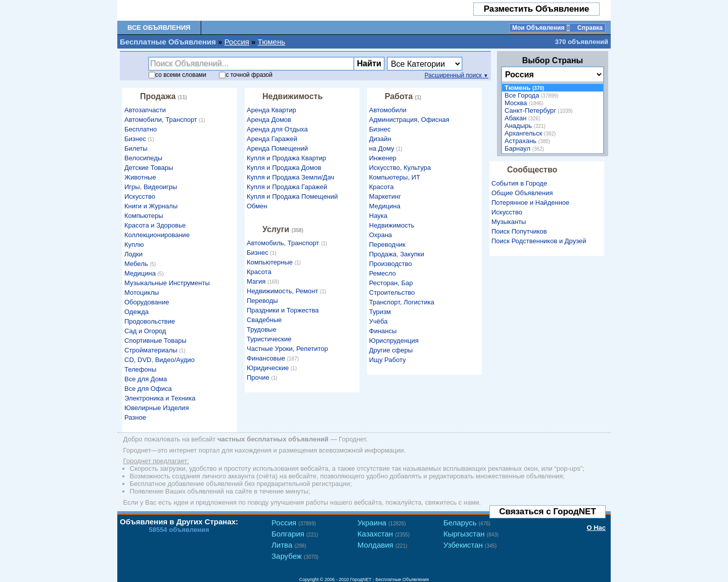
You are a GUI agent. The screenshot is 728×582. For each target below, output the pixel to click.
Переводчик (387, 244)
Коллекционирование (157, 235)
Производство (391, 264)
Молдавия (382, 545)
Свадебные (264, 320)
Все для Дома (146, 379)
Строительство (392, 293)
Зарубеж (295, 556)
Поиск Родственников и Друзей (539, 241)
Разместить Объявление (537, 9)
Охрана (380, 235)
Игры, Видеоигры (151, 187)
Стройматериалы (156, 350)
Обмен (257, 206)
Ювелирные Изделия (156, 408)
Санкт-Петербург (540, 110)
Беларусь (467, 523)
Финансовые (274, 358)
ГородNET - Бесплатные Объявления (390, 579)
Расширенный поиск (457, 75)
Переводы (262, 301)
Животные (140, 177)
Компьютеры (144, 216)
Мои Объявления (538, 28)
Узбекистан (470, 545)
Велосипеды (143, 158)
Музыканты (509, 222)
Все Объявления (159, 28)
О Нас (596, 528)
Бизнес (141, 139)
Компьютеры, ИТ (395, 177)
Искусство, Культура (400, 168)
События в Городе (519, 183)
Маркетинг (385, 196)
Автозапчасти (145, 110)
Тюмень (271, 42)
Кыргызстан (471, 534)
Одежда (136, 312)
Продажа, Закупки (397, 254)
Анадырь (526, 126)
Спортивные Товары (155, 341)
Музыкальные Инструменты (167, 283)
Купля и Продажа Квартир (286, 158)
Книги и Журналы (151, 206)
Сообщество (532, 170)
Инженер (383, 158)
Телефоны (140, 369)
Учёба (378, 321)
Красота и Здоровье (155, 225)
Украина (382, 523)
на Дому (387, 148)
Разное (135, 417)
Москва (525, 103)
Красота (259, 272)
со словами (177, 75)
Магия (264, 281)
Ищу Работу (388, 360)
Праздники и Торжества (283, 310)
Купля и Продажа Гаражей (287, 187)
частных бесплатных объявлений (273, 439)
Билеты (136, 148)
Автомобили (388, 110)
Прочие (263, 377)
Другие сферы (391, 350)
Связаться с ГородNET (548, 511)
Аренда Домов (269, 120)
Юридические (273, 368)
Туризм (380, 312)
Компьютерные (275, 262)
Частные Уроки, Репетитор (287, 349)
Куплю (134, 244)
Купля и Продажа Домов (284, 168)
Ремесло (382, 273)
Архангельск (531, 133)
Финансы (383, 331)
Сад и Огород (145, 331)
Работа (404, 96)
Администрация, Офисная (409, 120)
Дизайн (380, 139)
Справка (590, 28)
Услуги (284, 229)
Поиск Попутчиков (519, 231)
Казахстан (383, 534)
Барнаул (526, 148)
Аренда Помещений (277, 148)
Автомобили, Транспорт (166, 120)
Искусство (140, 196)
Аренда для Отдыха (277, 129)
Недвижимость (292, 96)
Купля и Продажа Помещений (292, 196)
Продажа (165, 96)
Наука (378, 216)
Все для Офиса (148, 389)
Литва (289, 545)
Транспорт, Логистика (402, 302)
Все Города (533, 95)
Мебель (141, 264)
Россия (237, 42)
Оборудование (147, 302)
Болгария (295, 534)
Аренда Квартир (271, 110)
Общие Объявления (522, 193)
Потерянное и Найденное (530, 203)
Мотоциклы (142, 293)
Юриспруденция (394, 341)
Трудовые (262, 329)
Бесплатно (141, 129)
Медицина (145, 273)
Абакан (524, 118)
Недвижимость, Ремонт (288, 291)
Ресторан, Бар (391, 283)
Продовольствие (150, 321)
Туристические (269, 339)
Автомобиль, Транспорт (288, 243)
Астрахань (529, 141)
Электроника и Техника (160, 398)
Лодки (133, 254)
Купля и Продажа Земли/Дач (290, 177)
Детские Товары (149, 168)
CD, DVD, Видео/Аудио (160, 360)
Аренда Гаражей (272, 139)
